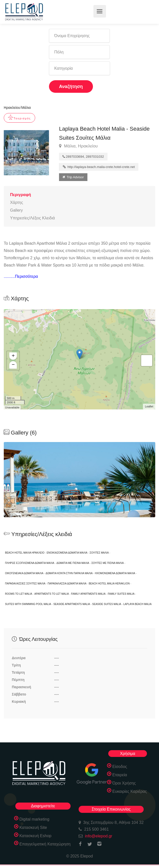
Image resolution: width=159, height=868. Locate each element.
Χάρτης (17, 202)
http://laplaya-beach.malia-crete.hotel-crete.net (99, 167)
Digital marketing (34, 819)
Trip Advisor (73, 177)
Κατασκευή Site (33, 828)
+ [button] (13, 356)
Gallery (16, 210)
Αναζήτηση (71, 86)
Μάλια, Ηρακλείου (78, 146)
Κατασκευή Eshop (35, 836)
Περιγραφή (20, 195)
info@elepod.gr (99, 836)
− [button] (13, 365)
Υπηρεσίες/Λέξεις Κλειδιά (32, 218)
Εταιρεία (120, 775)
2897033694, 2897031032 (83, 157)
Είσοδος (120, 767)
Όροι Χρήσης (124, 783)
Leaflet (149, 406)
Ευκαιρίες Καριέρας (130, 791)
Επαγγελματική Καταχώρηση (45, 844)
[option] (79, 480)
